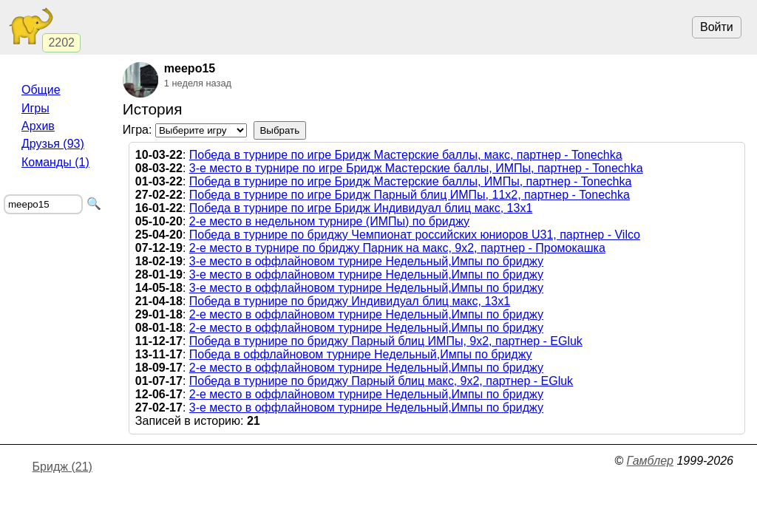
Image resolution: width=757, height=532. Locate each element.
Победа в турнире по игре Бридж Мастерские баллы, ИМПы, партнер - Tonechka (411, 181)
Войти (717, 27)
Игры (35, 108)
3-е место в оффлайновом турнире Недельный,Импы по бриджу (366, 261)
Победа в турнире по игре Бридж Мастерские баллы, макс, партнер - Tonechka (406, 155)
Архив (38, 126)
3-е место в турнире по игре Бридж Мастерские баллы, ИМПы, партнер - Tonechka (416, 168)
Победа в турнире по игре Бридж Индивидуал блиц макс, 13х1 (361, 208)
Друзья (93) (53, 144)
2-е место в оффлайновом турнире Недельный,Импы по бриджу (366, 314)
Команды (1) (55, 162)
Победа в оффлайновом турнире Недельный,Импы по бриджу (361, 354)
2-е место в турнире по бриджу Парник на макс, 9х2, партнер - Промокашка (397, 248)
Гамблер (650, 461)
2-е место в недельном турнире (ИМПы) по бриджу (329, 221)
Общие (41, 90)
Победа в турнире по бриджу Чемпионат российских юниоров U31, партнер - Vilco (415, 235)
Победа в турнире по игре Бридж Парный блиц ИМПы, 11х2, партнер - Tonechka (410, 195)
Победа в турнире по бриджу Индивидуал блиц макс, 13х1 (350, 301)
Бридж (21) (62, 467)
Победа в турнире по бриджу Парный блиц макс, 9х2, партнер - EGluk (381, 381)
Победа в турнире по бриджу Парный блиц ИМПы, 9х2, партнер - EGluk (386, 341)
